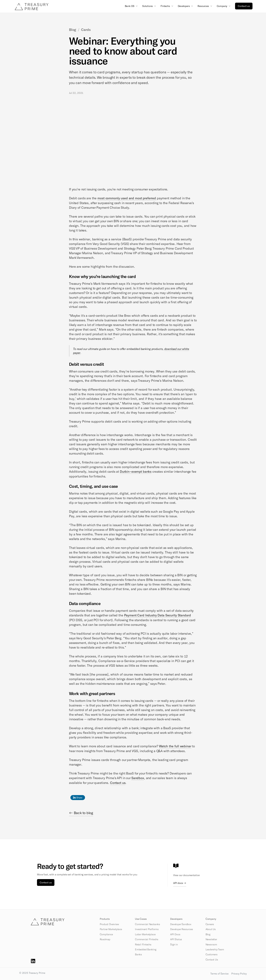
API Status (176, 939)
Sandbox (138, 778)
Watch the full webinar (175, 746)
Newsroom (211, 944)
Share (78, 798)
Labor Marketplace (145, 934)
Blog (208, 934)
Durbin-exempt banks (136, 472)
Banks (138, 954)
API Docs (175, 934)
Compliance (106, 934)
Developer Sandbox (181, 924)
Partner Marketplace (111, 929)
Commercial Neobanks (147, 924)
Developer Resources (181, 929)
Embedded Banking (146, 949)
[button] (132, 6)
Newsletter (211, 939)
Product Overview (109, 924)
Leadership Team (215, 949)
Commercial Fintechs (147, 939)
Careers (210, 924)
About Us (211, 929)
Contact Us (212, 960)
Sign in (174, 944)
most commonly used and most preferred (127, 198)
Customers (212, 954)
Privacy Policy (239, 974)
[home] (32, 7)
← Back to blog (81, 813)
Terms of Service (219, 974)
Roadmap (105, 939)
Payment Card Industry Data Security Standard (158, 615)
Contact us (244, 6)
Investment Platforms (147, 929)
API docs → (180, 883)
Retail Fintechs (143, 944)
